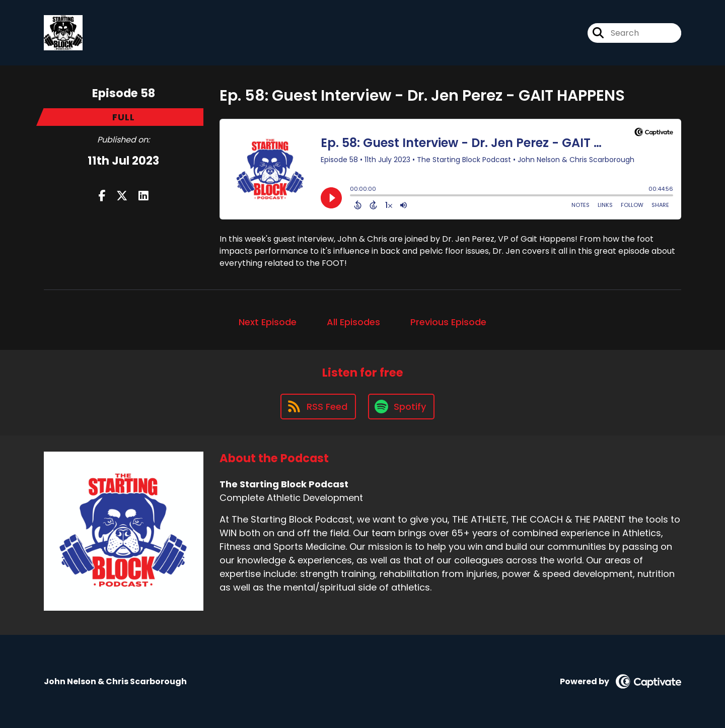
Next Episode (268, 322)
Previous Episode (448, 322)
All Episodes (353, 322)
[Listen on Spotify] (401, 407)
